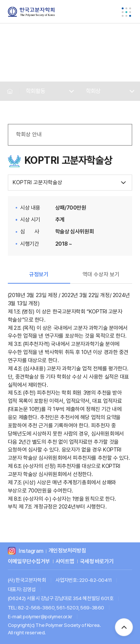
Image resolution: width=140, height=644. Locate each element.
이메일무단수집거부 (29, 562)
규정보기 (39, 274)
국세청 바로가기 (97, 562)
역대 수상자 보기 (101, 274)
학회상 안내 (29, 134)
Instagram (31, 551)
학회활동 (35, 91)
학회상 (93, 91)
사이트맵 (65, 562)
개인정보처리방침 (67, 551)
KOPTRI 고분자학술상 (38, 182)
